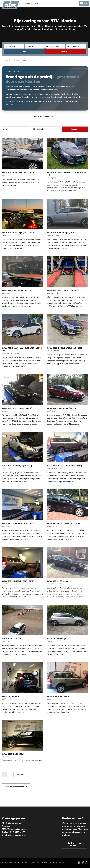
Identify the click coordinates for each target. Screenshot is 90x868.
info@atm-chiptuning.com (17, 835)
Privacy (53, 863)
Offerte (64, 51)
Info (24, 51)
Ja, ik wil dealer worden (75, 844)
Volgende (20, 774)
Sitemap (25, 863)
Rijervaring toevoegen (44, 116)
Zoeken (74, 129)
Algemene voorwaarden (39, 863)
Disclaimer (62, 863)
